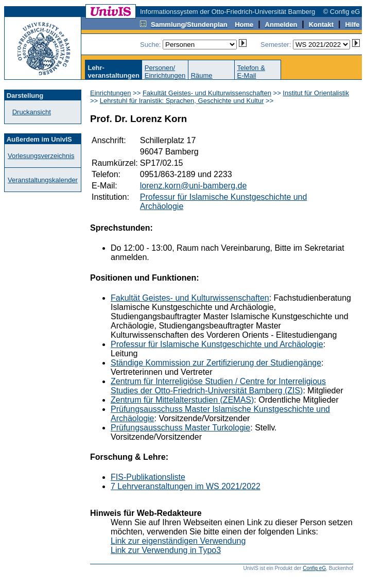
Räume (202, 75)
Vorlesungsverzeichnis (41, 156)
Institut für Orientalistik (316, 93)
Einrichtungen (111, 93)
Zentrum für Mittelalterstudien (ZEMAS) (182, 400)
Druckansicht (32, 112)
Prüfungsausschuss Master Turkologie (180, 428)
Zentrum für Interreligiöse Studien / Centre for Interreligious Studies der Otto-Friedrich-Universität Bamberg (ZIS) (218, 386)
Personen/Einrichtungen (165, 72)
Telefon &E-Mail (251, 72)
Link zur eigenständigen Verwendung (178, 541)
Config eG (314, 568)
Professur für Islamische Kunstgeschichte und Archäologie (217, 344)
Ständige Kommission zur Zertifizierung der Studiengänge (216, 363)
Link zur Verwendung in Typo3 (166, 550)
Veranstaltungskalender (43, 180)
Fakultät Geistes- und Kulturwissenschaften (207, 93)
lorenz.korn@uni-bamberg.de (193, 186)
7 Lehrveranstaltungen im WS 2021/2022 (186, 486)
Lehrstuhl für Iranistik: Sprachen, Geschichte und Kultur (182, 101)
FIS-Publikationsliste (148, 477)
